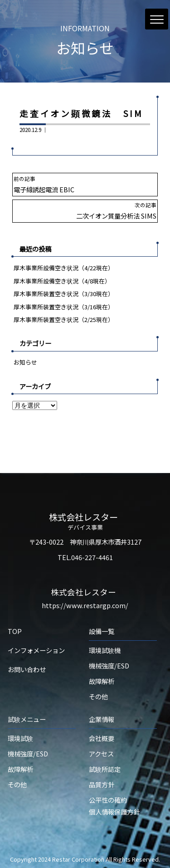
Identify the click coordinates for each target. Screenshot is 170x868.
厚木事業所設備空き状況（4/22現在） (64, 268)
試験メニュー (27, 719)
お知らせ (25, 362)
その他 (98, 696)
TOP (15, 631)
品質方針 (102, 784)
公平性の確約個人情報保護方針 (114, 806)
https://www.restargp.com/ (85, 605)
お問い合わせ (27, 669)
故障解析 (102, 681)
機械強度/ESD (109, 666)
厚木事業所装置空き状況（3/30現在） (64, 294)
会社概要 (102, 738)
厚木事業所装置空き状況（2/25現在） (64, 319)
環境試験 (20, 738)
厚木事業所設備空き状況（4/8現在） (62, 281)
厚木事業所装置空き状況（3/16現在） (64, 307)
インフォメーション (36, 650)
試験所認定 (105, 769)
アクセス (101, 753)
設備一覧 (102, 631)
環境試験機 (105, 650)
